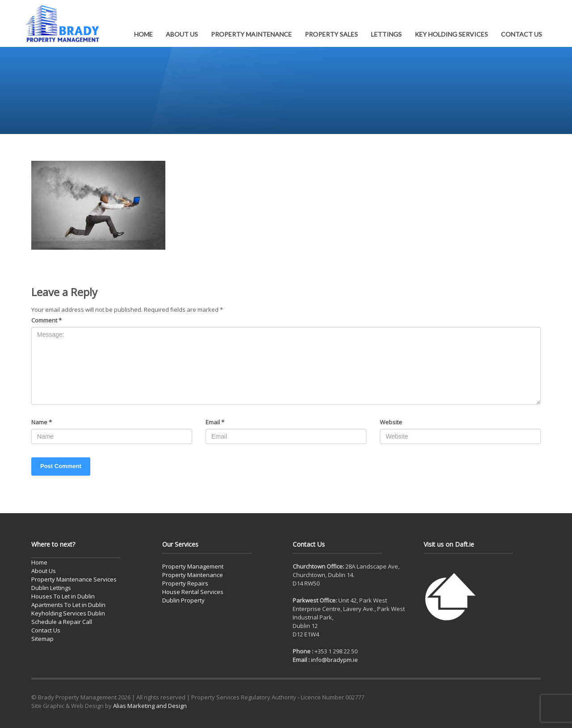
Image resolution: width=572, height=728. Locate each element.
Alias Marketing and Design (150, 706)
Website (391, 422)
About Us (44, 571)
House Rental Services (193, 592)
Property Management (193, 566)
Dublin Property (183, 600)
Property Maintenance (193, 575)
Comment (46, 320)
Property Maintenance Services (74, 579)
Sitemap (42, 639)
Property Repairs (185, 583)
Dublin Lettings (51, 588)
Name (42, 422)
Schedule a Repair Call (62, 622)
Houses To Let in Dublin (63, 596)
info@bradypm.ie (334, 660)
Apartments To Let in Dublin (68, 605)
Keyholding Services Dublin (68, 613)
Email (215, 422)
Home (39, 562)
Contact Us (46, 630)
